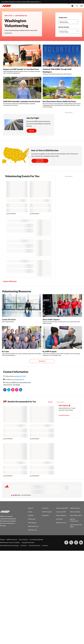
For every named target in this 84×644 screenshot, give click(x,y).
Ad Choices (24, 545)
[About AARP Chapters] (62, 309)
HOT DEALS (63, 406)
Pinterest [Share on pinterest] (13, 390)
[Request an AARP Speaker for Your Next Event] (22, 59)
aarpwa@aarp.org (18, 379)
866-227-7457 (21, 376)
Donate (30, 512)
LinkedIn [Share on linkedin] (21, 390)
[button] (77, 6)
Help (72, 6)
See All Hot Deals (64, 415)
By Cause (5, 351)
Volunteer (31, 515)
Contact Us (45, 508)
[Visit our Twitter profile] (71, 542)
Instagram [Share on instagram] (17, 390)
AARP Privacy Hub (12, 539)
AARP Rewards (32, 523)
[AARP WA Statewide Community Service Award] (22, 91)
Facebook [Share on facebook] (5, 390)
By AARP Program (50, 351)
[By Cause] (22, 341)
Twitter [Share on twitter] (9, 390)
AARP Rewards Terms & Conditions (10, 542)
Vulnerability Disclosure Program (9, 545)
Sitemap (2, 539)
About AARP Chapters (51, 319)
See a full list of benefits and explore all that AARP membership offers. (21, 2)
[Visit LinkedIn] (81, 542)
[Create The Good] (22, 308)
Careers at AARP (61, 512)
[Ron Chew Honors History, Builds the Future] (62, 92)
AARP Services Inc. (61, 523)
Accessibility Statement (36, 539)
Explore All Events (10, 281)
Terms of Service (23, 539)
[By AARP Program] (62, 341)
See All (50, 402)
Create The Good (9, 319)
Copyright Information (28, 542)
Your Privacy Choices (34, 545)
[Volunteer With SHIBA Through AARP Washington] (62, 60)
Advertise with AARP (62, 508)
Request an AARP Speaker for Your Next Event (21, 69)
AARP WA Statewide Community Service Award (22, 101)
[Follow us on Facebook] (66, 542)
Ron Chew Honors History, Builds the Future (59, 101)
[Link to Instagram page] (76, 542)
